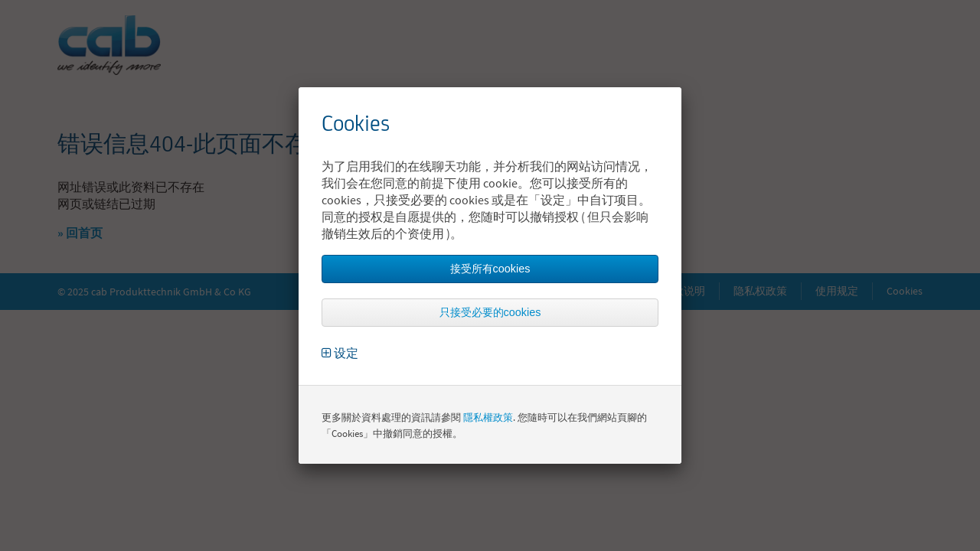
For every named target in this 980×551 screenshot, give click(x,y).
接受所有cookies (490, 269)
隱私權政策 (488, 417)
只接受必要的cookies (490, 312)
